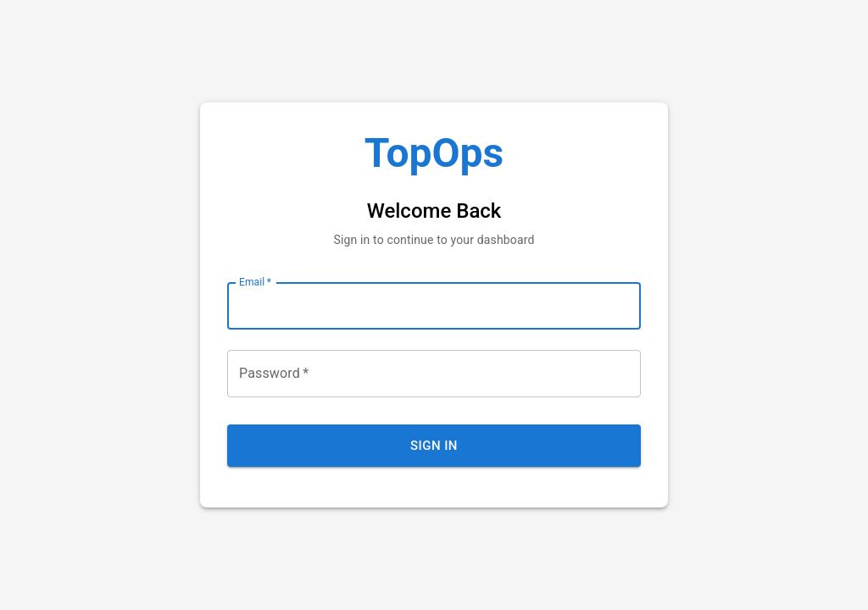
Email (255, 282)
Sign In (434, 446)
